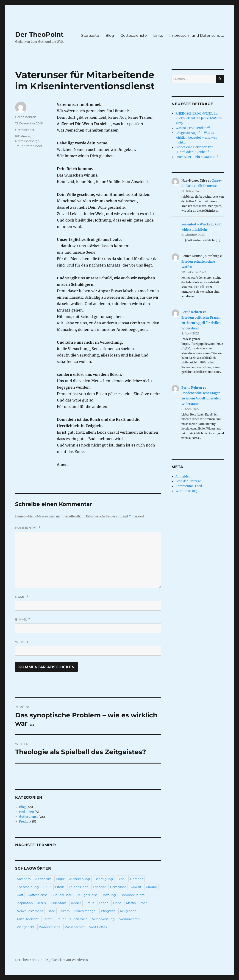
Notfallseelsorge (27, 141)
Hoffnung (109, 895)
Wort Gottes (98, 927)
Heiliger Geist (87, 895)
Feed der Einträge (188, 481)
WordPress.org (186, 491)
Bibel (121, 879)
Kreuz (90, 903)
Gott (20, 895)
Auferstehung (80, 879)
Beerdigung (104, 879)
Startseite (90, 35)
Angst (60, 879)
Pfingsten (108, 911)
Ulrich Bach (79, 919)
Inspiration (25, 903)
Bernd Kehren (26, 117)
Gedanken (26, 812)
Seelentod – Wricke (196, 224)
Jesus (42, 903)
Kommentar (28, 528)
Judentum (58, 903)
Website (23, 642)
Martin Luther (136, 903)
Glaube (151, 887)
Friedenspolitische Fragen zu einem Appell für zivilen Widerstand (201, 323)
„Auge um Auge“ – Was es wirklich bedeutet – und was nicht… (196, 138)
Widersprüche (50, 927)
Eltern (60, 887)
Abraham (24, 879)
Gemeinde (118, 887)
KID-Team (23, 136)
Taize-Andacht (28, 919)
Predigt (24, 821)
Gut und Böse (62, 895)
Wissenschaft (75, 927)
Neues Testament (30, 911)
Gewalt (136, 887)
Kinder (76, 903)
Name (22, 597)
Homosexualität (132, 895)
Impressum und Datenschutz (197, 35)
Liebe (117, 903)
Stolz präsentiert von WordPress (64, 960)
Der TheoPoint (39, 34)
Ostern (65, 911)
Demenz (137, 879)
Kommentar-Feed (189, 486)
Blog (110, 35)
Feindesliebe (79, 887)
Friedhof (99, 887)
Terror (47, 919)
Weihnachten (129, 919)
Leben (104, 903)
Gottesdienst (25, 130)
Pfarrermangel (85, 911)
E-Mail (23, 619)
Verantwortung (103, 919)
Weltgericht (26, 927)
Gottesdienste (134, 35)
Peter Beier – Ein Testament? (197, 157)
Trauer (20, 146)
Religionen (128, 911)
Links (158, 35)
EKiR (47, 887)
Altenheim (43, 879)
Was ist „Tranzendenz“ (193, 128)
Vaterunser (34, 146)
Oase (51, 911)
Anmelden (183, 476)
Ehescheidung (28, 887)
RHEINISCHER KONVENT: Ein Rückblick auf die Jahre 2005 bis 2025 (199, 118)
